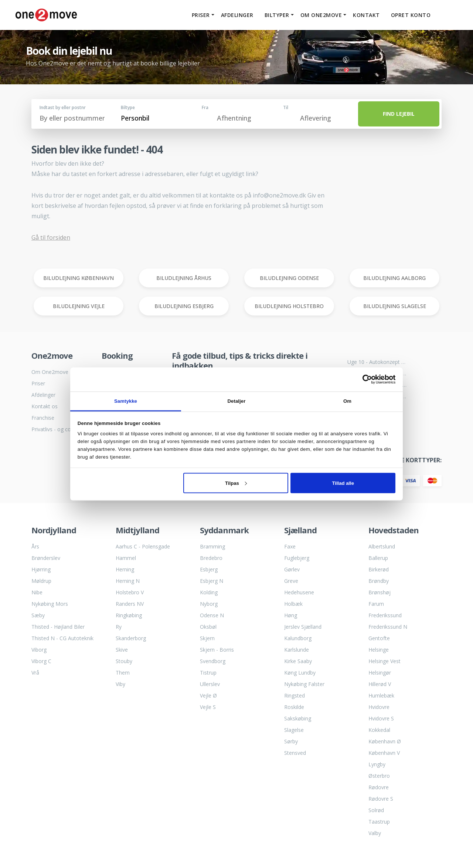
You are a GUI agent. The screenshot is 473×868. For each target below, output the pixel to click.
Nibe (37, 592)
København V (384, 753)
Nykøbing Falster (304, 684)
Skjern (207, 638)
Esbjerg (209, 569)
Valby (375, 833)
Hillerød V (380, 684)
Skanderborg (131, 638)
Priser (38, 383)
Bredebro (211, 558)
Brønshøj (380, 592)
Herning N (128, 581)
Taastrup (379, 822)
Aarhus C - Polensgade (143, 546)
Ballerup (378, 558)
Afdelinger (235, 15)
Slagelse (294, 730)
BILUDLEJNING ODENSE (289, 278)
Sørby (291, 741)
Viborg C (41, 661)
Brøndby (379, 581)
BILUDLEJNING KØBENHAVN (79, 278)
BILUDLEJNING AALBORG (394, 278)
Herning (125, 569)
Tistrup (208, 673)
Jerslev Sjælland (303, 627)
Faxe (290, 546)
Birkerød (379, 569)
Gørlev (292, 569)
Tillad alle (343, 483)
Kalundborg (298, 638)
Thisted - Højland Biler (58, 627)
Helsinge (379, 650)
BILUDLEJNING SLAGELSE (395, 306)
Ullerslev (210, 684)
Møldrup (41, 581)
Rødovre (379, 787)
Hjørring (41, 569)
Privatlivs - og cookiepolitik (61, 429)
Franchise (43, 418)
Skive (122, 650)
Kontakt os (45, 406)
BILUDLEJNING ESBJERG (184, 306)
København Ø (385, 741)
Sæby (38, 615)
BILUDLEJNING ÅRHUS (184, 278)
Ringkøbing (129, 615)
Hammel (126, 558)
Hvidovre (379, 707)
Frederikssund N (388, 627)
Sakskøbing (298, 718)
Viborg (39, 650)
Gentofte (379, 638)
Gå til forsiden (51, 237)
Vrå (35, 673)
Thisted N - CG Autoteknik (62, 638)
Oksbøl (208, 627)
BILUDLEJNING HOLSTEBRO (289, 306)
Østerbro (379, 776)
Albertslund (382, 546)
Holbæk (293, 604)
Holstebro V (130, 592)
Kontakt (365, 15)
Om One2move (50, 372)
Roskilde (294, 707)
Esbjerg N (212, 581)
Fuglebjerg (297, 558)
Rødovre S (381, 799)
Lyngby (377, 764)
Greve (291, 581)
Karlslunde (297, 650)
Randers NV (130, 604)
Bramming (212, 546)
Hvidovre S (381, 718)
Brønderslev (46, 558)
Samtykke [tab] (126, 401)
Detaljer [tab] (237, 401)
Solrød (376, 810)
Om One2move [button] (319, 15)
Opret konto (409, 15)
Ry (119, 627)
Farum (376, 604)
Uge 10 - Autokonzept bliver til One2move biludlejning (377, 362)
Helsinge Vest (384, 661)
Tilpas (236, 483)
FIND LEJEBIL (399, 114)
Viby (120, 684)
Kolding (209, 592)
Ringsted (295, 695)
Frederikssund (385, 615)
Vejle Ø (208, 695)
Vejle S (208, 707)
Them (123, 673)
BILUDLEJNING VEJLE (79, 306)
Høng (291, 615)
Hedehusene (299, 592)
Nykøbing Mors (50, 604)
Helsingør (380, 673)
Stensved (295, 753)
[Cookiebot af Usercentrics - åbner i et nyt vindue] (363, 379)
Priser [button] (199, 15)
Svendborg (213, 661)
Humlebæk (381, 695)
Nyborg (209, 604)
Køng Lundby (300, 673)
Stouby (124, 661)
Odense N (212, 615)
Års (35, 546)
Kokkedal (379, 730)
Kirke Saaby (298, 661)
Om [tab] (347, 401)
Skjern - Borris (217, 650)
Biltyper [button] (275, 15)
